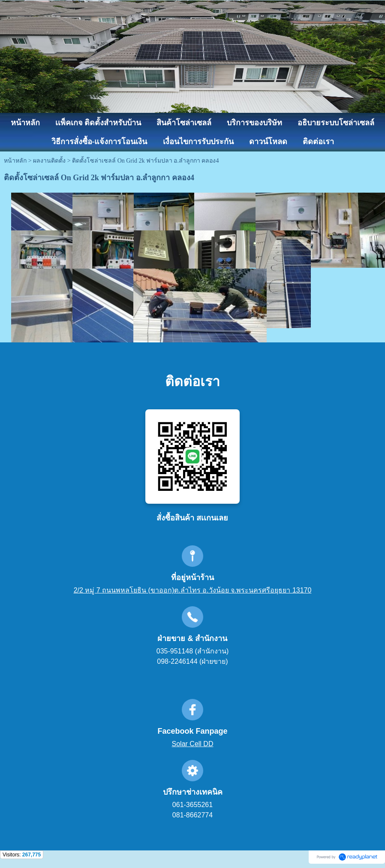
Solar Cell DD (193, 744)
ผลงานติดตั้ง (49, 161)
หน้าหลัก (15, 161)
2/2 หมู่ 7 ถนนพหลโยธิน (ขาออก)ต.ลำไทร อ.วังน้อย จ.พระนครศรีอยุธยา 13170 (193, 590)
